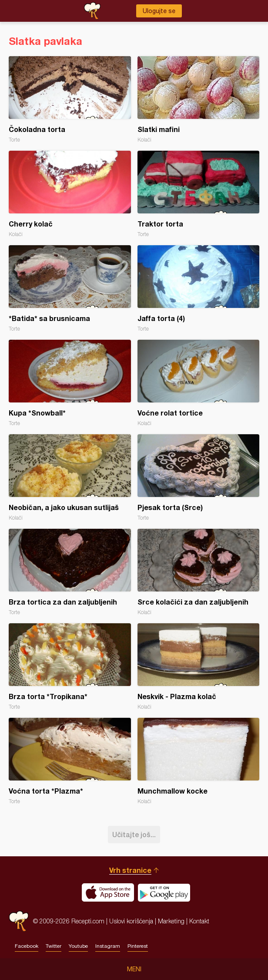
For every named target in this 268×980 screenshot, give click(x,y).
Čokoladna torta (70, 100)
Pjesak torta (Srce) (199, 478)
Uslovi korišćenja (131, 921)
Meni (134, 969)
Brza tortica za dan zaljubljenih (70, 572)
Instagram (108, 946)
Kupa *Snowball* (70, 383)
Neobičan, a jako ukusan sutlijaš (70, 478)
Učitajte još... (134, 834)
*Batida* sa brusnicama (70, 289)
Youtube (78, 946)
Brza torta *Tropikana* (70, 667)
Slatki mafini (199, 100)
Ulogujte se (159, 11)
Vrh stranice (130, 870)
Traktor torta (199, 194)
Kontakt (199, 921)
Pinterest (138, 946)
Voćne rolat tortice (199, 383)
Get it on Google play (164, 892)
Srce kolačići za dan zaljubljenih (199, 572)
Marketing (171, 921)
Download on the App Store (108, 892)
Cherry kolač (70, 194)
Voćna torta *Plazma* (70, 761)
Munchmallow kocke (199, 761)
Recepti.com (19, 921)
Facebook (27, 946)
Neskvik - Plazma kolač (199, 667)
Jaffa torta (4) (199, 289)
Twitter (54, 946)
